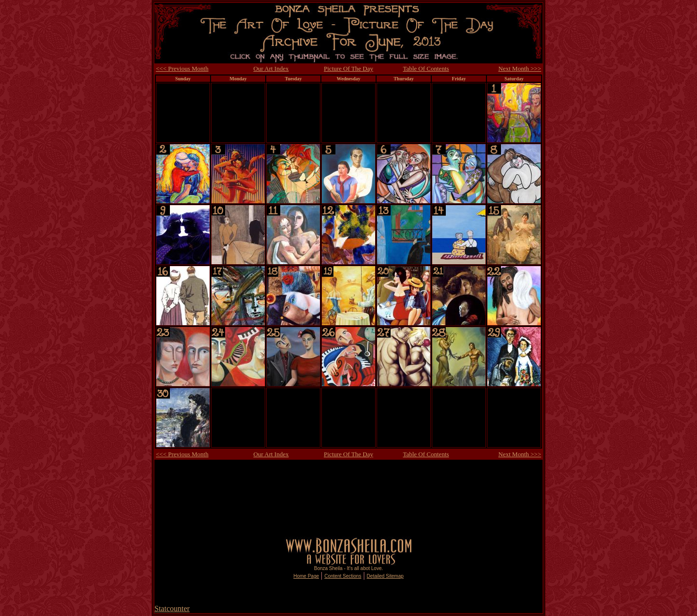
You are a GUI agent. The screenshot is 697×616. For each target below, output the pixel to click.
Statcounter (172, 608)
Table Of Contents (426, 68)
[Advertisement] (348, 472)
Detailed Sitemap (385, 576)
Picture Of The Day (348, 68)
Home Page (306, 576)
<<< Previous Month (182, 68)
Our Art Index (271, 68)
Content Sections (343, 576)
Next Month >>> (520, 68)
